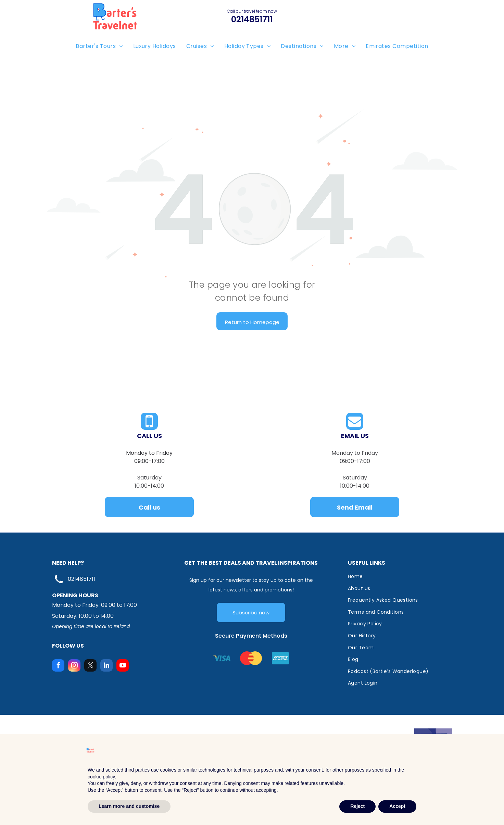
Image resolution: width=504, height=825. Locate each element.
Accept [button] (397, 806)
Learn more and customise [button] (129, 806)
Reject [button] (357, 806)
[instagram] (74, 666)
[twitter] (90, 666)
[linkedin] (106, 666)
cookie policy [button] (101, 777)
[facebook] (58, 666)
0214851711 (81, 579)
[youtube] (123, 666)
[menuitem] (99, 46)
